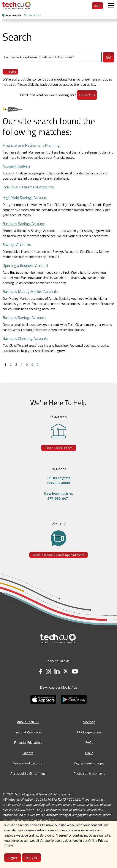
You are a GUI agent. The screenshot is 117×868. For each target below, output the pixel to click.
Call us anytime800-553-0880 (59, 480)
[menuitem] (16, 5)
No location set (33, 15)
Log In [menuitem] (97, 5)
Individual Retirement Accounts (28, 187)
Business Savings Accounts (24, 318)
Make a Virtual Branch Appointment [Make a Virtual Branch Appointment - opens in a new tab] (58, 555)
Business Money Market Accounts (30, 291)
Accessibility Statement (28, 773)
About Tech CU (28, 722)
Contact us (87, 95)
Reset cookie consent (89, 773)
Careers (28, 753)
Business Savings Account (24, 224)
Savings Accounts (17, 245)
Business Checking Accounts (25, 338)
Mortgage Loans (89, 732)
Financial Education (28, 742)
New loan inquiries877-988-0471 (59, 496)
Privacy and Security (28, 763)
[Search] (52, 57)
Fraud (89, 753)
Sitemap (89, 722)
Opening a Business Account (25, 265)
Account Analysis (16, 166)
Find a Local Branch (59, 448)
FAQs (89, 742)
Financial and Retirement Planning (31, 145)
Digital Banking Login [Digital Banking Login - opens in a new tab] (89, 763)
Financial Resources (28, 732)
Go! (108, 57)
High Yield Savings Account (25, 198)
